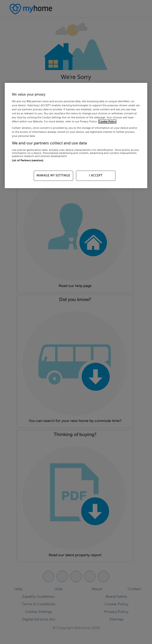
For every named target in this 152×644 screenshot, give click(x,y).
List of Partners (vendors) (28, 160)
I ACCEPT (96, 176)
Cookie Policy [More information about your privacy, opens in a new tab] (107, 122)
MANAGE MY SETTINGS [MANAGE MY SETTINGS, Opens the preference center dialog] (53, 176)
